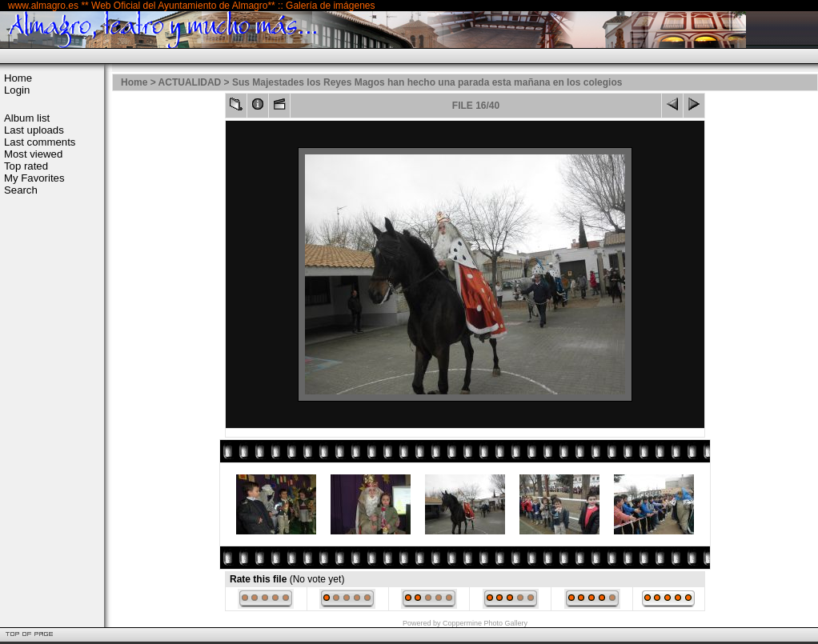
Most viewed (33, 154)
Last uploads (34, 130)
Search (21, 190)
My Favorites (34, 178)
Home (18, 78)
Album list (27, 118)
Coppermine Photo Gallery (485, 623)
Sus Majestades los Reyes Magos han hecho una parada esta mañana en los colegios (427, 82)
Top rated (26, 166)
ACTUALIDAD (190, 82)
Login (17, 90)
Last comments (40, 142)
